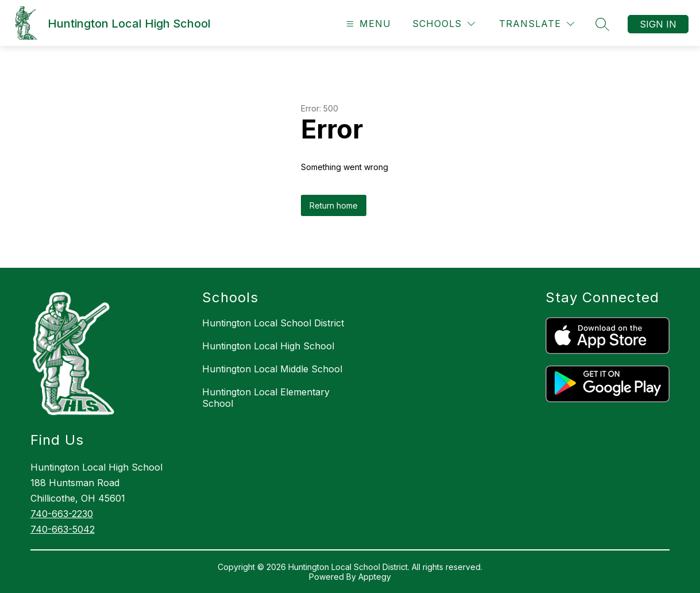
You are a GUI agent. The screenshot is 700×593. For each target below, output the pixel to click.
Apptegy (375, 577)
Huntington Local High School (268, 346)
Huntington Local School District (273, 323)
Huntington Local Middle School (272, 369)
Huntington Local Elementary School (266, 398)
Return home (334, 205)
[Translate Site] (537, 24)
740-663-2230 (62, 514)
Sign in (658, 24)
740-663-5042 (63, 529)
